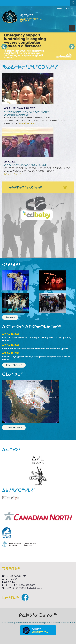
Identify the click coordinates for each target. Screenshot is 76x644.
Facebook (25, 597)
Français (69, 8)
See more (10, 317)
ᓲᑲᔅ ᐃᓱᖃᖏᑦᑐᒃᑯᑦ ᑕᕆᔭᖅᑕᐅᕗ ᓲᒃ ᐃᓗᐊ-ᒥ (25, 165)
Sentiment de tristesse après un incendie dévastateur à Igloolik (35, 348)
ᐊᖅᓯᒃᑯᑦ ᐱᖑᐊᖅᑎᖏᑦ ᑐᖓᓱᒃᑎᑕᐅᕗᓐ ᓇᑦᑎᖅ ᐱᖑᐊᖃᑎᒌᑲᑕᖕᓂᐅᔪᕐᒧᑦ (27, 113)
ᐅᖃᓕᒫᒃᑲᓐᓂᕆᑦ (14, 365)
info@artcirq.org (34, 588)
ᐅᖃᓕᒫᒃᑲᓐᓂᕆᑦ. (28, 123)
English (60, 8)
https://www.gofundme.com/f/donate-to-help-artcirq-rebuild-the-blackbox (38, 622)
